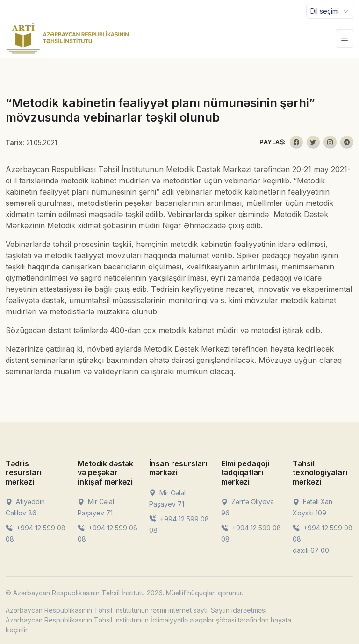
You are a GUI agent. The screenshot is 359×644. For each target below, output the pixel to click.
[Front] (68, 38)
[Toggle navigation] (330, 11)
